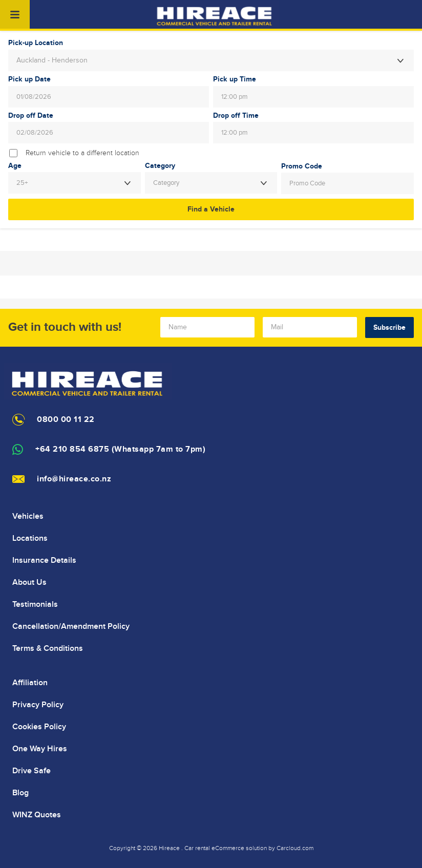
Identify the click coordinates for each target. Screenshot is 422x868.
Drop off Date (31, 116)
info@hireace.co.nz (74, 479)
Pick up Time (235, 79)
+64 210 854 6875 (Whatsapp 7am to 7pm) (120, 449)
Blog (20, 793)
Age (15, 166)
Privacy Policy (38, 705)
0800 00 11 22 (66, 420)
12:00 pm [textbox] (235, 97)
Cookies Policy (39, 727)
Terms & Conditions (48, 648)
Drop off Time (236, 116)
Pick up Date (29, 79)
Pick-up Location (36, 43)
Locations (30, 538)
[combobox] (211, 60)
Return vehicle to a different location (82, 153)
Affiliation (30, 683)
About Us (29, 582)
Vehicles (28, 516)
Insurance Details (44, 560)
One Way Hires (40, 749)
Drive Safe (31, 771)
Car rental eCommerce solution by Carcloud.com (249, 848)
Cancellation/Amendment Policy (71, 626)
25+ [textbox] (22, 183)
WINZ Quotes (37, 815)
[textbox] (211, 183)
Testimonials (35, 604)
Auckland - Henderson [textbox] (52, 60)
